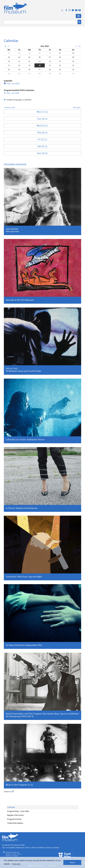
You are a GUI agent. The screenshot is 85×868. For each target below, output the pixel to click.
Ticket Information (15, 823)
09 (73, 57)
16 (73, 61)
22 (60, 65)
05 (29, 57)
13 (40, 61)
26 (29, 69)
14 (50, 61)
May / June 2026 (12, 83)
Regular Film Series (15, 815)
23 (73, 65)
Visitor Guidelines (39, 848)
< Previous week (9, 107)
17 (9, 65)
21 (50, 65)
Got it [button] (72, 863)
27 (9, 53)
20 (40, 65)
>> (80, 46)
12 (29, 61)
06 (40, 57)
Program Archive (14, 819)
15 (60, 61)
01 (60, 53)
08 (60, 57)
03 (9, 57)
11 (19, 61)
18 (19, 65)
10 (9, 61)
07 (50, 57)
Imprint (49, 848)
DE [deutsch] (62, 10)
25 (19, 69)
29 (29, 53)
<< (5, 46)
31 (50, 53)
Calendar (11, 807)
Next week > (77, 107)
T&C (4, 848)
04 (19, 57)
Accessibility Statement (15, 848)
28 (19, 53)
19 (29, 65)
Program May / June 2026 (18, 811)
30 (40, 53)
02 (73, 53)
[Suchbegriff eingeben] (41, 22)
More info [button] (17, 864)
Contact (56, 848)
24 (9, 69)
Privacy (28, 848)
